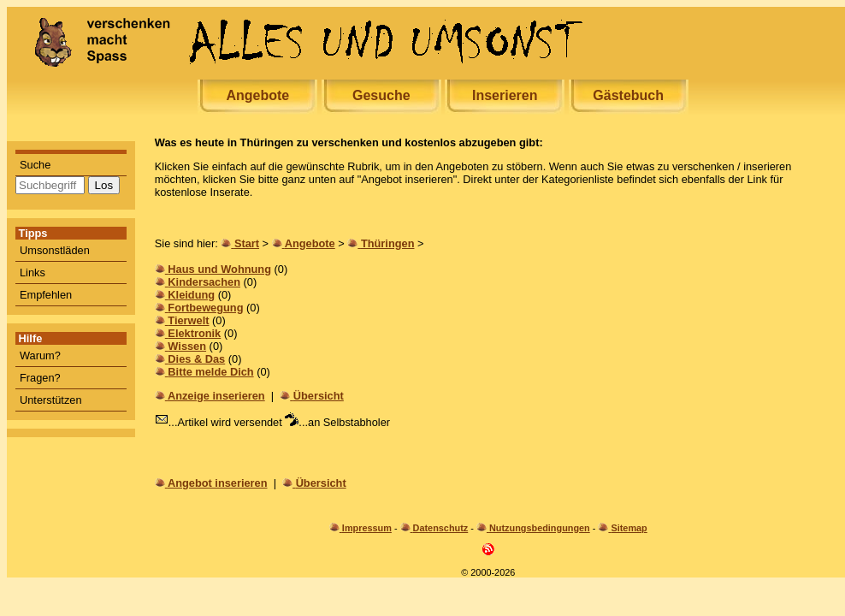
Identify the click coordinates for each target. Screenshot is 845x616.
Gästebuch (628, 95)
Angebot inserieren (218, 483)
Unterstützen (51, 400)
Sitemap (629, 528)
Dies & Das (196, 359)
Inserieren (505, 95)
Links (32, 272)
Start (247, 243)
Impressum (367, 528)
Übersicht (319, 396)
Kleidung (191, 295)
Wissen (187, 346)
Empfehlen (46, 295)
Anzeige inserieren (216, 396)
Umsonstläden (55, 250)
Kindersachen (204, 282)
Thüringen (388, 243)
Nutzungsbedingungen (540, 528)
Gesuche (381, 95)
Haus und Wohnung (219, 269)
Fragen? (40, 378)
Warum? (40, 355)
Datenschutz (441, 528)
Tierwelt (188, 320)
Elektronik (194, 333)
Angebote (257, 95)
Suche (35, 165)
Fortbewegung (205, 308)
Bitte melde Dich (210, 372)
